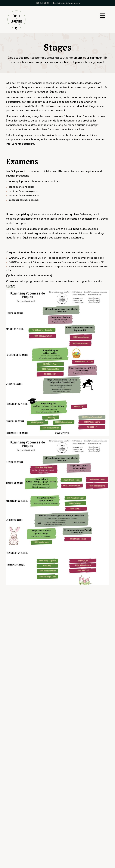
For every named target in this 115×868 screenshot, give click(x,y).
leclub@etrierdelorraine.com (66, 3)
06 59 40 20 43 (42, 3)
